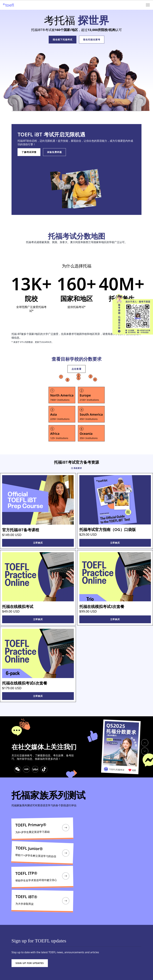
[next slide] (145, 751)
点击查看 (76, 369)
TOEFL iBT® (26, 897)
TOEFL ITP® (26, 873)
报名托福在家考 (92, 39)
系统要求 (76, 468)
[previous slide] (145, 743)
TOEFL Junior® (29, 849)
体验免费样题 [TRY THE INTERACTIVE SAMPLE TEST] (54, 152)
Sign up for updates (30, 963)
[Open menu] (148, 5)
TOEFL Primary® (31, 825)
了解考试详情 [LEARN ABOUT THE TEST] (29, 152)
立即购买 (38, 543)
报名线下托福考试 (63, 39)
